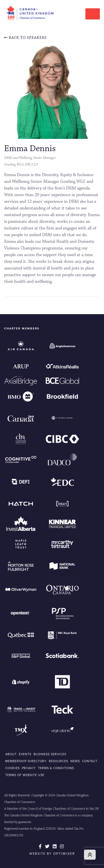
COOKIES (12, 768)
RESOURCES (59, 761)
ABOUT (11, 754)
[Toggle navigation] (93, 14)
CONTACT (90, 761)
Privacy (29, 768)
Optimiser (64, 854)
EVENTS (25, 754)
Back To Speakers (25, 38)
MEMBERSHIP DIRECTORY (26, 761)
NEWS (75, 761)
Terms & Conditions (56, 768)
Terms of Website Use (25, 775)
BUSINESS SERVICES (50, 754)
